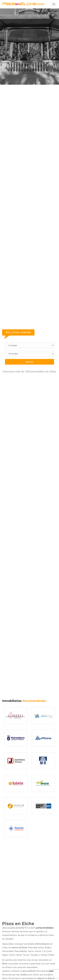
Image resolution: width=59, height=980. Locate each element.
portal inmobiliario (45, 928)
